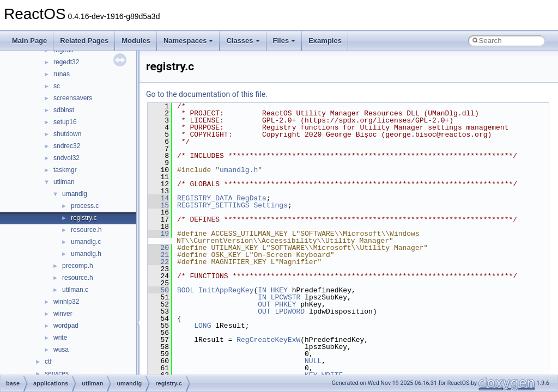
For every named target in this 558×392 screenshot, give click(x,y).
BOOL (186, 290)
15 (158, 205)
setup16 (65, 122)
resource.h (86, 230)
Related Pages (84, 41)
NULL (313, 361)
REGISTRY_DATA (205, 198)
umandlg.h (86, 254)
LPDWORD (290, 311)
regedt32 (66, 62)
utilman (64, 182)
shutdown (67, 134)
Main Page (29, 41)
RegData (251, 198)
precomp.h (78, 266)
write (60, 338)
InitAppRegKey (226, 290)
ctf (48, 362)
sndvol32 (66, 158)
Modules (136, 41)
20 (158, 248)
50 (158, 290)
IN (262, 290)
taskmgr (65, 170)
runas (62, 74)
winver (63, 314)
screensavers (73, 98)
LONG (202, 326)
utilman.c (75, 290)
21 (158, 255)
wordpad (66, 326)
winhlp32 (66, 302)
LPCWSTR (286, 297)
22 (158, 262)
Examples (325, 41)
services (57, 373)
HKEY (279, 290)
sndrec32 (67, 146)
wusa (61, 350)
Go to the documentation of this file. (207, 94)
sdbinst (64, 110)
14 (158, 198)
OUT (264, 304)
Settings (270, 205)
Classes (243, 41)
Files (284, 41)
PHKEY (285, 304)
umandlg (75, 194)
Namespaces (189, 41)
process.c (85, 206)
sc (57, 86)
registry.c (84, 218)
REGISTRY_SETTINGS (213, 205)
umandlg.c (86, 242)
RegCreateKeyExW (268, 340)
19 (158, 234)
